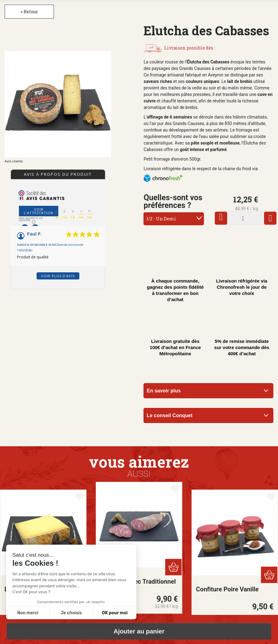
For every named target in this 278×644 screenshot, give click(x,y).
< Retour (29, 12)
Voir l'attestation (39, 211)
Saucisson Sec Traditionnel (138, 581)
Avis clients (14, 161)
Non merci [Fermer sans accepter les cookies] (28, 613)
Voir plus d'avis (58, 276)
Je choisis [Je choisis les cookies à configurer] (71, 613)
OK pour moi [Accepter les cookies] (115, 613)
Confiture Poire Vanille (227, 589)
